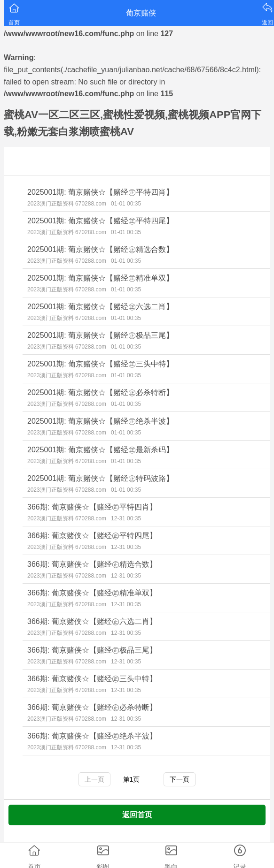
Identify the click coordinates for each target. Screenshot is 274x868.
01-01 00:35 (126, 204)
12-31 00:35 (126, 518)
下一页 (180, 779)
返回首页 (137, 815)
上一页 (94, 779)
